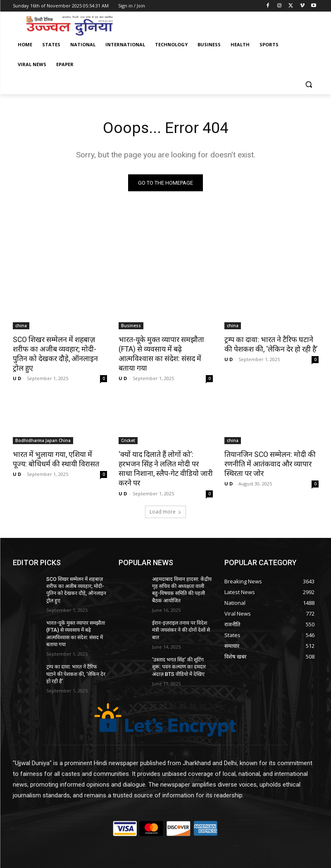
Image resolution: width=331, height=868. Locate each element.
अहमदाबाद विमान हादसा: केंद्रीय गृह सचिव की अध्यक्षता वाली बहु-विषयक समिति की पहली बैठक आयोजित (182, 568)
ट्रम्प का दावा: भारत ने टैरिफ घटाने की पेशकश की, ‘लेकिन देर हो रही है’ (270, 344)
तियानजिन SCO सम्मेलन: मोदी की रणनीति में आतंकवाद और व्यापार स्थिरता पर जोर (267, 453)
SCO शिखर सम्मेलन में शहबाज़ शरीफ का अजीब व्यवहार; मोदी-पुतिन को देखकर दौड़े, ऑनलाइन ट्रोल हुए (59, 348)
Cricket (128, 430)
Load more (165, 490)
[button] (309, 84)
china (21, 326)
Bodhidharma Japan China (43, 430)
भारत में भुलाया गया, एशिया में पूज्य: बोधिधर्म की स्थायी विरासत (58, 448)
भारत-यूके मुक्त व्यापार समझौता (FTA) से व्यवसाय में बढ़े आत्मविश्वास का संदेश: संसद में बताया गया (166, 348)
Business (131, 326)
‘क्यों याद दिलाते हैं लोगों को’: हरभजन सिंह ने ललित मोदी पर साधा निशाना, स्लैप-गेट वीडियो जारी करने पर (165, 453)
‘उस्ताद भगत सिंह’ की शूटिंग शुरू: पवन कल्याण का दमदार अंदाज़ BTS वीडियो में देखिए (182, 644)
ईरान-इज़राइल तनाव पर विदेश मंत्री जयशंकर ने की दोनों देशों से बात (180, 608)
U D (17, 368)
